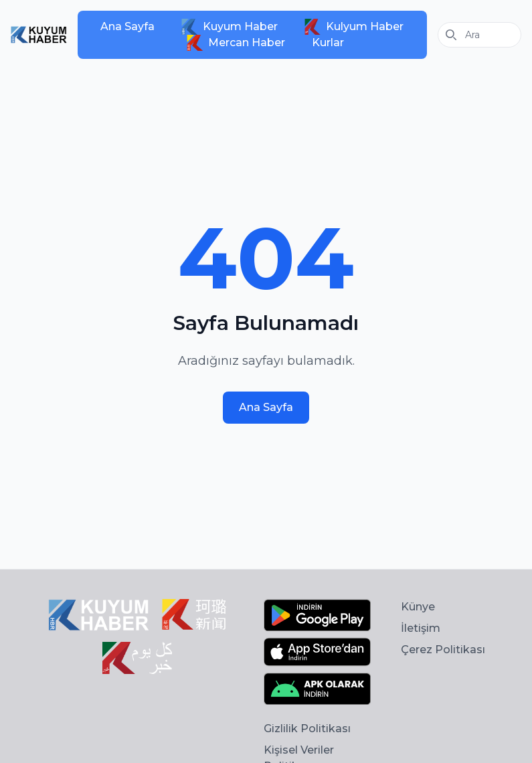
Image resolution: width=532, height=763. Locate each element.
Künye (418, 607)
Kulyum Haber (354, 27)
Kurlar (328, 43)
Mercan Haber (236, 43)
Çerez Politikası (443, 650)
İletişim (421, 628)
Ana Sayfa (127, 26)
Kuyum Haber (230, 27)
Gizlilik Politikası (307, 729)
